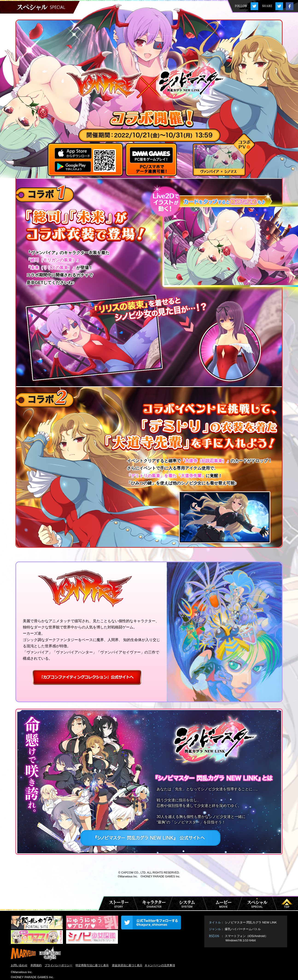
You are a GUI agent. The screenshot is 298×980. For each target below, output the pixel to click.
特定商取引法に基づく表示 (92, 965)
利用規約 (36, 965)
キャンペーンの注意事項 (160, 965)
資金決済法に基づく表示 (127, 965)
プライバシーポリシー (58, 965)
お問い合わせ (19, 965)
